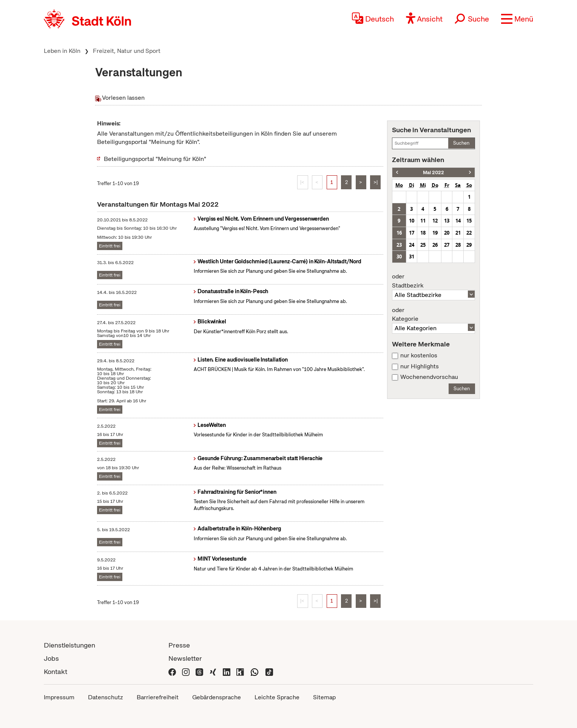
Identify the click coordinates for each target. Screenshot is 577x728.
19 (435, 233)
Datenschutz (106, 697)
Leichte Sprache (277, 697)
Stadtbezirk (434, 281)
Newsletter (185, 658)
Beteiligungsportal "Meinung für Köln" (155, 159)
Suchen (461, 143)
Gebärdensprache (217, 697)
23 (399, 245)
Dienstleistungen (69, 645)
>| (376, 182)
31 (412, 257)
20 (447, 233)
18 (423, 233)
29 (469, 245)
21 (458, 233)
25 (423, 245)
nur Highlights (420, 366)
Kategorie (434, 315)
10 (412, 221)
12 (435, 221)
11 (423, 221)
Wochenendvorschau (429, 377)
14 (458, 221)
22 (469, 233)
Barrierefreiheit (158, 697)
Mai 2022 (434, 172)
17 (412, 233)
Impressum (59, 697)
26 (435, 245)
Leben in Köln (62, 51)
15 (469, 221)
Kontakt (56, 672)
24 (412, 245)
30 (399, 257)
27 (447, 245)
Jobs (51, 658)
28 (458, 245)
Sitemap (324, 697)
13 (447, 221)
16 (399, 233)
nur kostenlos (419, 355)
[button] (517, 19)
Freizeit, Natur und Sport (127, 51)
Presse (179, 645)
